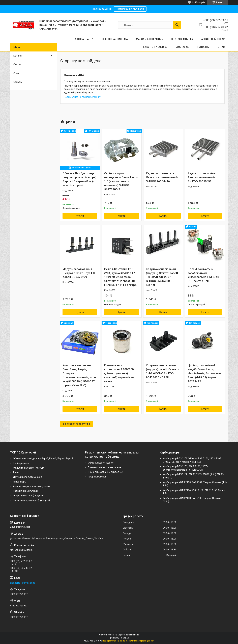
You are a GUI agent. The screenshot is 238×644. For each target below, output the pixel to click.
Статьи (17, 64)
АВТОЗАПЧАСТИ (84, 39)
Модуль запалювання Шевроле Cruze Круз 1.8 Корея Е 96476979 (79, 273)
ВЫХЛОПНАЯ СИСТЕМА (115, 39)
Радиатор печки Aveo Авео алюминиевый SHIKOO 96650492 (202, 177)
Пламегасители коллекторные (105, 467)
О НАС (221, 47)
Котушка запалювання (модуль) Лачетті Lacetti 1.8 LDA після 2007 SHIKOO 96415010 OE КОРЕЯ (162, 277)
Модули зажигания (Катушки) (30, 468)
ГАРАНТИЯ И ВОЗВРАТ (156, 47)
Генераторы (20, 482)
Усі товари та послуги (75, 424)
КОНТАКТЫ (203, 47)
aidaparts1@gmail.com (22, 583)
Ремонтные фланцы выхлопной (106, 472)
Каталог (18, 56)
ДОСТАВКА (182, 47)
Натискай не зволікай (130, 9)
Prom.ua (135, 635)
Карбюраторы (21, 463)
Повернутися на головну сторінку (82, 97)
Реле (16, 472)
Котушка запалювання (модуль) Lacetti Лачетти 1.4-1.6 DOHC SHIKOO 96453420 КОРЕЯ (163, 371)
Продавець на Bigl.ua (119, 638)
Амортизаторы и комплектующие (32, 486)
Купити (80, 216)
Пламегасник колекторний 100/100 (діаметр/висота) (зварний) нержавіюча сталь (119, 373)
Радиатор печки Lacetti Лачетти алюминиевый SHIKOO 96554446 (162, 177)
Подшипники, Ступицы (25, 491)
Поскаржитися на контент (115, 641)
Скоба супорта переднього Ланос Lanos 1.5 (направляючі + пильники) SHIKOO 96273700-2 (121, 181)
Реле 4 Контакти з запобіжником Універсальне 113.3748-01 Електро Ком (204, 275)
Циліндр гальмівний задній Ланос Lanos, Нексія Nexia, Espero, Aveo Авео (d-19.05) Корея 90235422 (205, 373)
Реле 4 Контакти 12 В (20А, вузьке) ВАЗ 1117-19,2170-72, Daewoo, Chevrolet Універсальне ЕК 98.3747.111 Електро (120, 277)
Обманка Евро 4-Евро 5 (101, 463)
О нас (16, 73)
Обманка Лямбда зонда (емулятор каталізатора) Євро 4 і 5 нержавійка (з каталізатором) (79, 179)
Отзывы (18, 82)
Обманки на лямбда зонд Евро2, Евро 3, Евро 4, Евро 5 (43, 459)
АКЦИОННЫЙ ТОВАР (213, 39)
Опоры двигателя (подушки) (29, 496)
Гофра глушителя (98, 477)
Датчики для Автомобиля (27, 477)
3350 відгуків (199, 2)
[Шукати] (177, 25)
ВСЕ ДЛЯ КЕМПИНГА (181, 39)
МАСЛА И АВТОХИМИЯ (149, 39)
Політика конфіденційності (141, 641)
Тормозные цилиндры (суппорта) (31, 500)
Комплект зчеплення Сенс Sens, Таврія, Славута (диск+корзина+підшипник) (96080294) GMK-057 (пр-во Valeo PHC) (79, 375)
